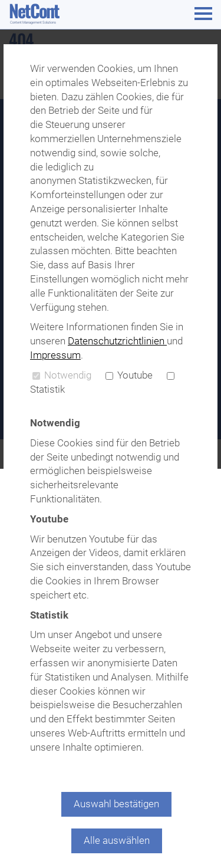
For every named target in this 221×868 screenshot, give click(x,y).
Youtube (129, 375)
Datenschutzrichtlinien (117, 341)
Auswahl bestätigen (116, 804)
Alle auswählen (117, 840)
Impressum (55, 355)
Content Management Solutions (33, 22)
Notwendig (62, 375)
